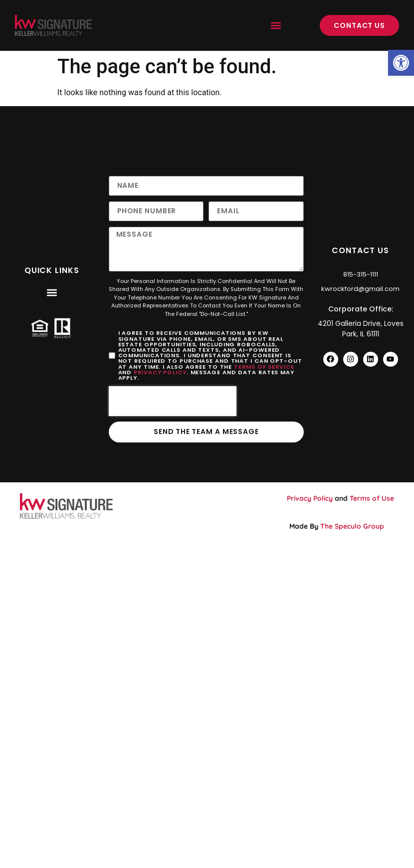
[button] (276, 26)
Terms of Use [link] (372, 499)
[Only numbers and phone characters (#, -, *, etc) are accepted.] (156, 211)
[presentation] (173, 402)
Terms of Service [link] (264, 367)
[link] (401, 63)
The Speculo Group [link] (352, 526)
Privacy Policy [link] (160, 372)
